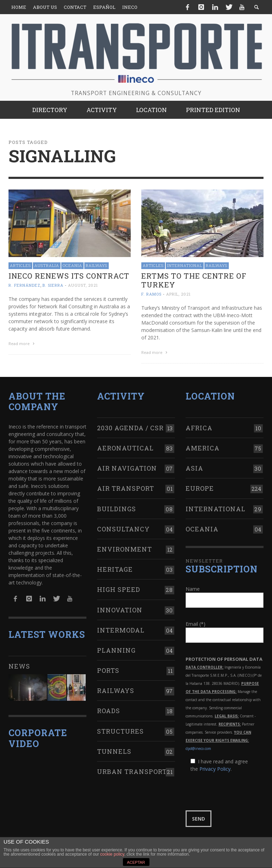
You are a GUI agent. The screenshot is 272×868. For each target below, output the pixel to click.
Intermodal (121, 629)
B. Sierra (53, 285)
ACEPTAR (136, 862)
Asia (194, 467)
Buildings (117, 508)
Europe (200, 488)
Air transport (126, 488)
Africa (199, 427)
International (185, 265)
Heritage (115, 569)
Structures (120, 730)
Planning (116, 649)
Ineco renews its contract (69, 276)
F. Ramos (151, 294)
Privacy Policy (215, 768)
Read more (22, 343)
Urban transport (132, 771)
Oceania (72, 265)
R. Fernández (24, 285)
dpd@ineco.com (198, 748)
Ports (108, 670)
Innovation (120, 609)
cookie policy (112, 854)
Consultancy (123, 528)
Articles (20, 265)
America (203, 447)
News (19, 665)
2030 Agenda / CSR (130, 427)
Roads (109, 710)
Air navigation (127, 467)
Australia (47, 265)
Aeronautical (125, 447)
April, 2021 (178, 294)
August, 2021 (83, 285)
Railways (97, 265)
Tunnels (114, 750)
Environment (124, 548)
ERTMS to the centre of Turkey (194, 280)
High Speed (119, 589)
